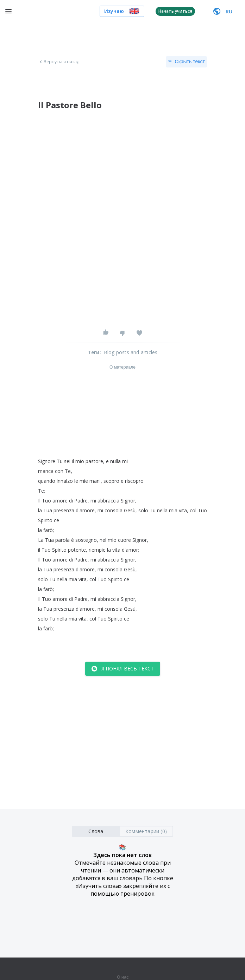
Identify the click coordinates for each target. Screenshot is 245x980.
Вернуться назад (59, 62)
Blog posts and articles (131, 352)
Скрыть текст (186, 62)
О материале (122, 367)
